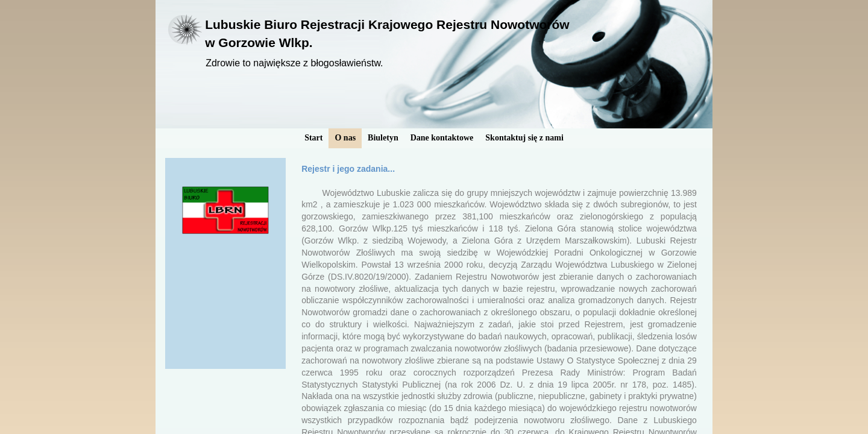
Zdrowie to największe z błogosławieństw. (294, 63)
